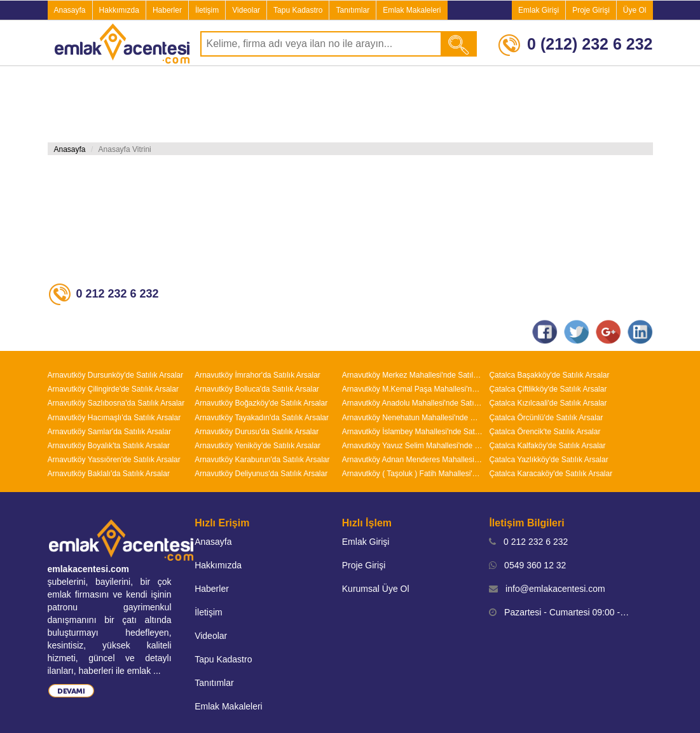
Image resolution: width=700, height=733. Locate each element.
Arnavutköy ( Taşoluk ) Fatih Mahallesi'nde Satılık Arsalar (413, 474)
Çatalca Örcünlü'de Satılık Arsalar (546, 418)
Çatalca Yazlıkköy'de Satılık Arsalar (548, 460)
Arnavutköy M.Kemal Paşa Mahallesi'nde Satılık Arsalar (413, 389)
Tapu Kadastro (298, 10)
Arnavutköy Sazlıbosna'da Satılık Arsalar (116, 403)
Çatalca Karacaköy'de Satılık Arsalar (551, 474)
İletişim (207, 10)
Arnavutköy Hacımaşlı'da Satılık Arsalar (114, 418)
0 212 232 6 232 (528, 542)
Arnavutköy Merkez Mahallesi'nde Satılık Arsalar (413, 375)
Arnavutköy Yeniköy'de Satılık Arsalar (257, 446)
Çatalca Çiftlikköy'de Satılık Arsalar (548, 389)
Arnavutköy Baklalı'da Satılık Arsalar (109, 474)
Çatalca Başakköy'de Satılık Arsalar (549, 375)
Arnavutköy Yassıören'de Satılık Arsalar (114, 460)
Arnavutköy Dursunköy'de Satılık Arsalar (116, 375)
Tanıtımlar (353, 10)
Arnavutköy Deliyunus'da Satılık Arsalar (261, 474)
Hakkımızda (119, 10)
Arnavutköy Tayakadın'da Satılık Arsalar (262, 418)
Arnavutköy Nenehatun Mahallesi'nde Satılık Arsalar (413, 418)
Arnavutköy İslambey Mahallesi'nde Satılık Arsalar (413, 432)
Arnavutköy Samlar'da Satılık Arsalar (109, 432)
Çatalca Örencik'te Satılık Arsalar (545, 432)
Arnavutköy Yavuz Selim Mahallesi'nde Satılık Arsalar (413, 446)
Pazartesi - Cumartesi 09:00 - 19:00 (559, 612)
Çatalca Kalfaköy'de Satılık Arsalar (547, 446)
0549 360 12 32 (527, 565)
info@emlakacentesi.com (547, 589)
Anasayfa (70, 10)
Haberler (167, 10)
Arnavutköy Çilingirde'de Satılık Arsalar (113, 389)
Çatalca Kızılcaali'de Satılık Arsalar (548, 403)
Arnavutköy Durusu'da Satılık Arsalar (257, 432)
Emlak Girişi (539, 10)
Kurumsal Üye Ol (376, 589)
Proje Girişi (591, 10)
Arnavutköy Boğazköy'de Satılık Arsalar (261, 403)
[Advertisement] (350, 104)
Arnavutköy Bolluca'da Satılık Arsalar (257, 389)
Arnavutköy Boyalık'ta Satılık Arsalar (109, 446)
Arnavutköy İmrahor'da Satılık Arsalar (257, 375)
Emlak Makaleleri (412, 10)
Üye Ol (635, 10)
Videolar (246, 10)
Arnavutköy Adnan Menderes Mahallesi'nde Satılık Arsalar (413, 460)
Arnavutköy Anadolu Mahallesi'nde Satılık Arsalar (413, 403)
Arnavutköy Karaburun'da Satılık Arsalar (262, 460)
